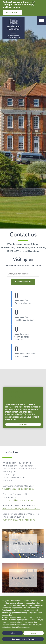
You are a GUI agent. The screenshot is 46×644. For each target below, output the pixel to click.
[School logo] (13, 29)
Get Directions (23, 282)
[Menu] (41, 21)
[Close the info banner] (34, 2)
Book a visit (12, 12)
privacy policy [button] (7, 605)
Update (16, 425)
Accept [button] (34, 633)
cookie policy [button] (7, 615)
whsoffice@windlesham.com (18, 489)
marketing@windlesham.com (19, 520)
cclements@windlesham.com (19, 500)
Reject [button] (13, 633)
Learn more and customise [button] (23, 639)
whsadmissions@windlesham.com (21, 508)
